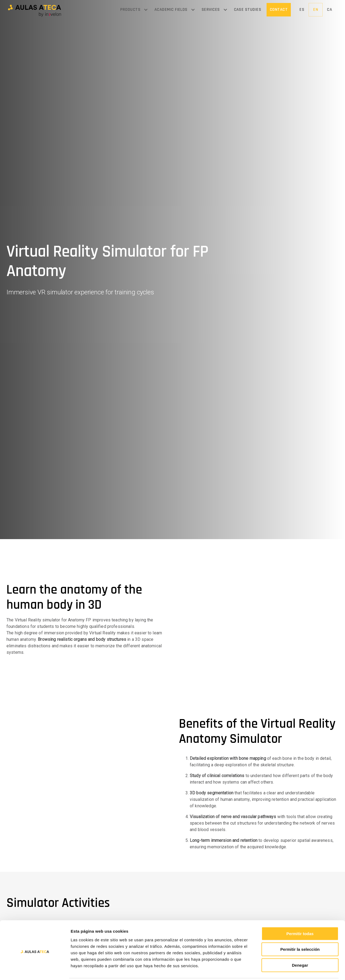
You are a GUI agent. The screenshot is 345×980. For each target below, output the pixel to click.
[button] (34, 10)
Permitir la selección (300, 930)
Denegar (300, 946)
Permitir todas (300, 914)
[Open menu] (146, 10)
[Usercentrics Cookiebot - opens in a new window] (35, 969)
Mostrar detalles (292, 969)
